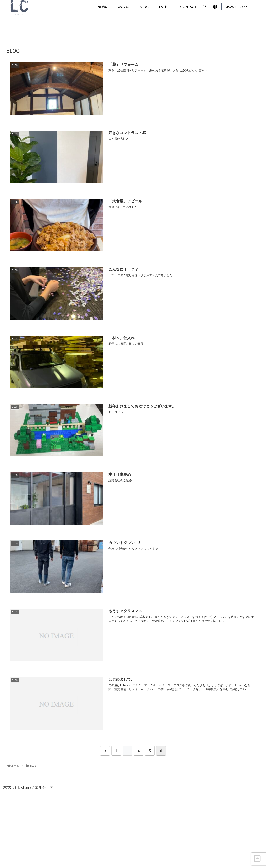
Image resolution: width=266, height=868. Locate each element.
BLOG (144, 7)
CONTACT (188, 7)
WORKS (123, 7)
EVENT (164, 7)
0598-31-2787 (236, 7)
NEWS (102, 7)
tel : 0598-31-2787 (91, 845)
